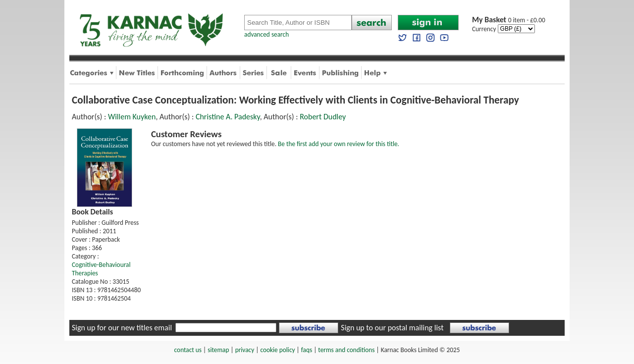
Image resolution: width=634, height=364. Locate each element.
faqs (307, 350)
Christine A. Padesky (228, 117)
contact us (188, 350)
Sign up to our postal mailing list (392, 328)
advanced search (266, 34)
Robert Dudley (323, 117)
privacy (245, 350)
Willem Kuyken (132, 117)
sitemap (218, 350)
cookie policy (277, 350)
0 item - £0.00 (509, 20)
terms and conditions (346, 350)
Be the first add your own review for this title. (339, 144)
